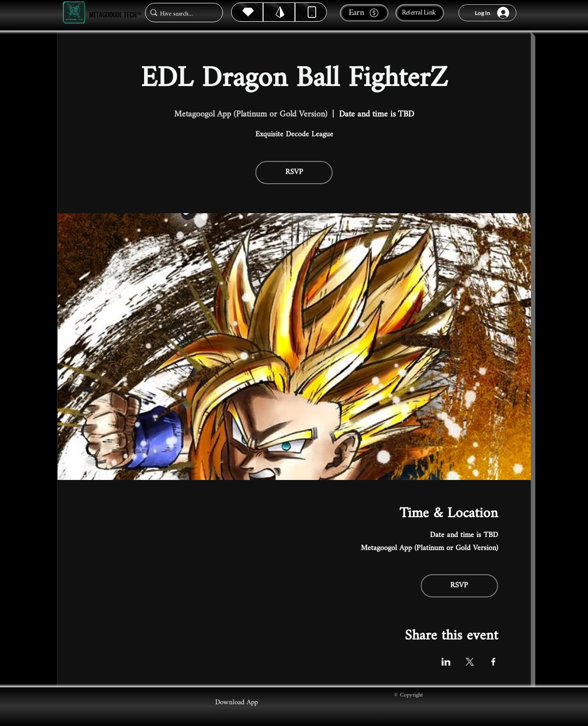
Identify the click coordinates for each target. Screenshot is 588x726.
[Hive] (247, 12)
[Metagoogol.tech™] (74, 13)
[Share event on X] (470, 662)
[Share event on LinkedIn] (446, 662)
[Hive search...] (181, 14)
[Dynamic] (311, 12)
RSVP (294, 172)
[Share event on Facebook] (493, 662)
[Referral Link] (420, 13)
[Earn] (364, 13)
